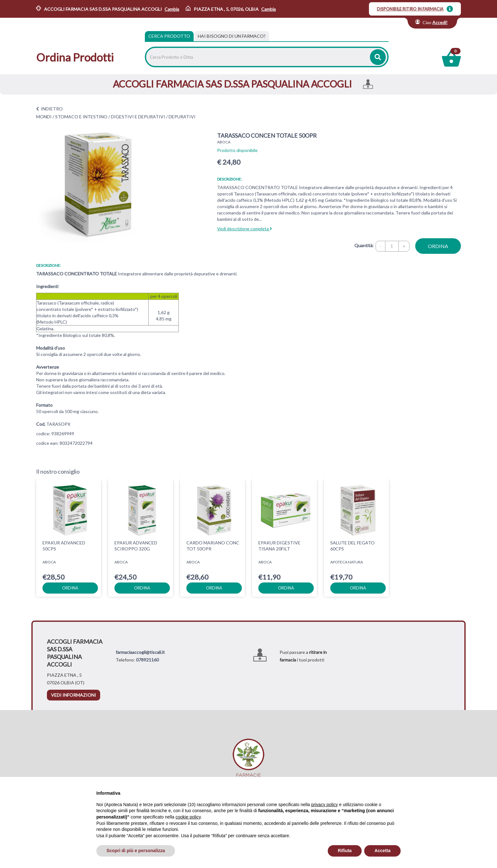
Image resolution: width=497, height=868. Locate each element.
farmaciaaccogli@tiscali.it (140, 652)
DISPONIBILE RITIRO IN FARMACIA (410, 9)
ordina (438, 246)
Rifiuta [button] (345, 851)
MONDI (44, 117)
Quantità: (364, 245)
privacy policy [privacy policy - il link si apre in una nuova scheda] (325, 805)
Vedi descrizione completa (245, 229)
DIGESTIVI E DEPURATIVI (138, 117)
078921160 (147, 660)
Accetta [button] (382, 851)
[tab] (232, 36)
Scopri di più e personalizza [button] (136, 851)
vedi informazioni (74, 695)
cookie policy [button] (188, 817)
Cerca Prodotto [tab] (169, 36)
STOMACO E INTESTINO (81, 117)
